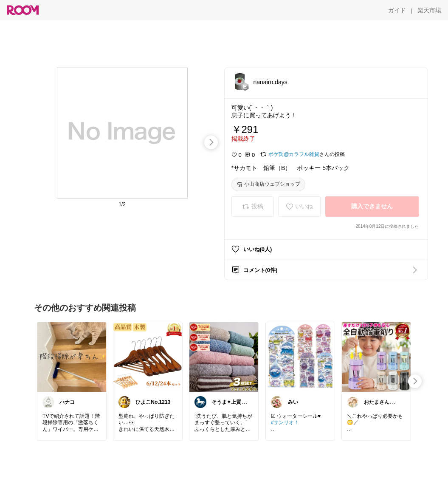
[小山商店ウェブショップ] (268, 184)
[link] (72, 357)
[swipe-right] (211, 142)
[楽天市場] (429, 10)
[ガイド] (397, 10)
